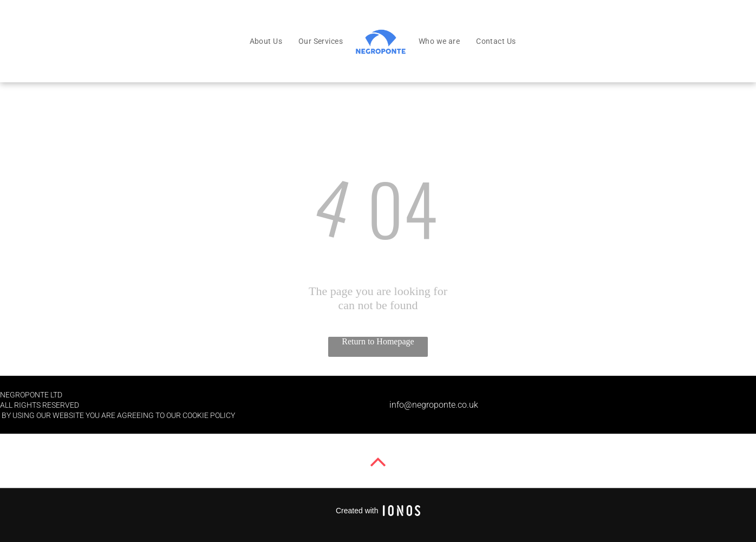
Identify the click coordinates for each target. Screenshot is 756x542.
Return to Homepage (378, 341)
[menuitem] (266, 41)
